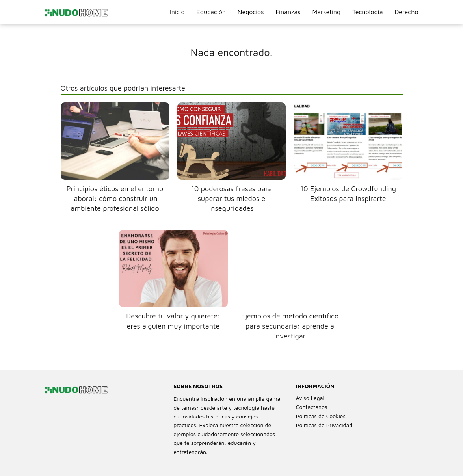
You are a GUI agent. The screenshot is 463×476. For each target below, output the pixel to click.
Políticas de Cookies (321, 416)
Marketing (326, 12)
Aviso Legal (310, 398)
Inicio (177, 12)
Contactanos (312, 407)
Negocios (251, 12)
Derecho (407, 12)
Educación (211, 12)
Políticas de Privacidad (324, 425)
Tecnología (368, 12)
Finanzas (288, 12)
